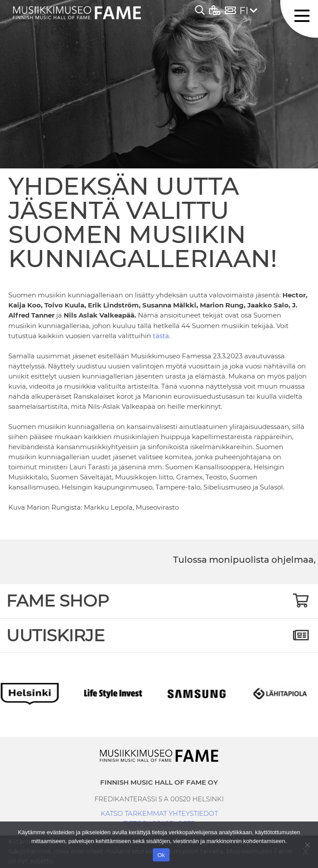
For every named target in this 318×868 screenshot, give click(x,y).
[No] (307, 845)
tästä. (162, 336)
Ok (161, 855)
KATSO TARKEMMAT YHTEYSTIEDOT (159, 813)
